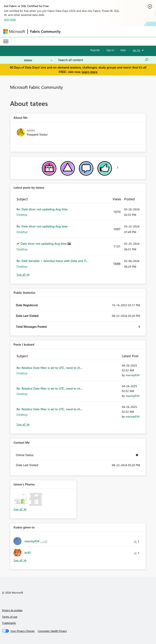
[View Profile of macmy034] (133, 375)
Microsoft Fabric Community (36, 87)
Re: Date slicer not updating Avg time (42, 209)
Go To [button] (136, 50)
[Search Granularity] (38, 60)
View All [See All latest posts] (23, 275)
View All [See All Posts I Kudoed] (23, 424)
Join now (10, 19)
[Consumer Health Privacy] (52, 631)
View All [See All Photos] (20, 509)
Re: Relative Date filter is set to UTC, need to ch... (50, 368)
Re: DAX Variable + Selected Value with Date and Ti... (53, 261)
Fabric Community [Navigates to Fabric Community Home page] (45, 31)
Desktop (22, 215)
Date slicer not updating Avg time (44, 244)
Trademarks (9, 623)
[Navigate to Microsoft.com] (14, 31)
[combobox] (103, 60)
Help (123, 50)
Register (95, 50)
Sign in (110, 50)
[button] (21, 499)
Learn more (90, 72)
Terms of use (10, 617)
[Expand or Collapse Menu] (6, 41)
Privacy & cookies (12, 610)
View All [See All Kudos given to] (20, 560)
